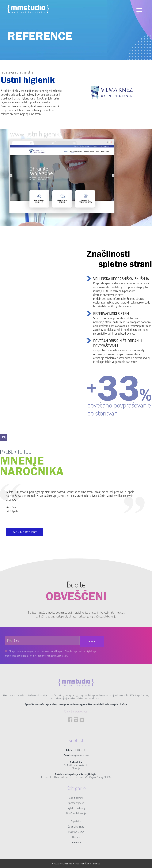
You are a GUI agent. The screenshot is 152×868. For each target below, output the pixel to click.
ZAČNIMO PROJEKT (25, 532)
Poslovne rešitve (76, 832)
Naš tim (76, 837)
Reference (76, 842)
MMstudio (56, 864)
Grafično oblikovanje (76, 813)
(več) (66, 656)
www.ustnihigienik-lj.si (40, 134)
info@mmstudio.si (80, 755)
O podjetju (76, 821)
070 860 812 (80, 750)
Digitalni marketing (76, 808)
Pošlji (92, 642)
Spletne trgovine (76, 803)
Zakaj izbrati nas (76, 827)
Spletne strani (76, 798)
